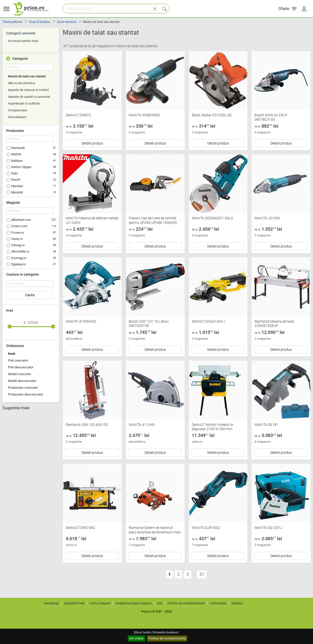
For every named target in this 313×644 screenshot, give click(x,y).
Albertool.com (21, 220)
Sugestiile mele (16, 408)
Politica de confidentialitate (167, 638)
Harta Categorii (100, 603)
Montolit (17, 192)
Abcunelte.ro (20, 251)
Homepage (51, 603)
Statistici (237, 603)
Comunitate (218, 603)
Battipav (17, 161)
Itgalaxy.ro (18, 264)
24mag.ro (18, 245)
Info (160, 603)
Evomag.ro (19, 258)
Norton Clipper (21, 167)
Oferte (284, 9)
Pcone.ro (18, 233)
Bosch (16, 180)
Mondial (17, 186)
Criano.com (19, 226)
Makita (16, 154)
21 (202, 574)
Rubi (14, 173)
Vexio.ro (17, 239)
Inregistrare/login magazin (134, 603)
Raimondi (18, 148)
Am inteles (136, 638)
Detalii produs (92, 143)
